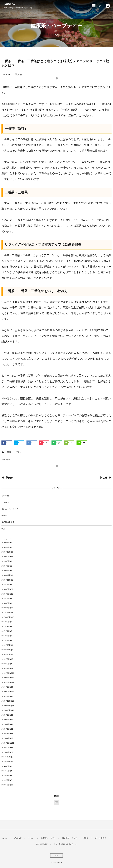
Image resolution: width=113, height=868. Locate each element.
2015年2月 (6, 748)
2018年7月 (6, 594)
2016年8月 (6, 664)
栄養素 (4, 516)
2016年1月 (6, 696)
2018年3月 (6, 603)
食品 (3, 529)
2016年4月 (6, 682)
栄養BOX (10, 4)
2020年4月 (6, 547)
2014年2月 (6, 780)
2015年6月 (6, 729)
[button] (108, 6)
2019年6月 (6, 571)
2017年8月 (6, 627)
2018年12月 (6, 575)
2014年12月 (6, 757)
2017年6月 (6, 636)
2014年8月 (6, 766)
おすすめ (5, 496)
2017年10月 (6, 617)
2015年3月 (6, 743)
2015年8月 (6, 720)
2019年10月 (6, 552)
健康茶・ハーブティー (15, 452)
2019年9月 (6, 557)
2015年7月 (6, 724)
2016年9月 (6, 659)
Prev (7, 478)
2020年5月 (6, 543)
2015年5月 (6, 734)
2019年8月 (6, 561)
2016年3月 (6, 687)
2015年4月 (6, 738)
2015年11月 (6, 706)
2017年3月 (6, 641)
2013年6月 (6, 785)
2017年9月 (6, 622)
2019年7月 (6, 566)
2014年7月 (6, 771)
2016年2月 (6, 692)
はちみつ (5, 502)
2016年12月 (6, 645)
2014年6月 (6, 776)
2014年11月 (6, 762)
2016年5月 (6, 678)
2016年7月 (6, 668)
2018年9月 (6, 585)
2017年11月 (6, 613)
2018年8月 (6, 589)
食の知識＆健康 (8, 522)
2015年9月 (6, 715)
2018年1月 (6, 608)
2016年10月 (6, 654)
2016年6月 (6, 673)
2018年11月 (6, 580)
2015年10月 (6, 710)
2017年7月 (6, 631)
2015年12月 (6, 701)
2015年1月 (6, 752)
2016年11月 (6, 650)
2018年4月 (6, 599)
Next (106, 478)
